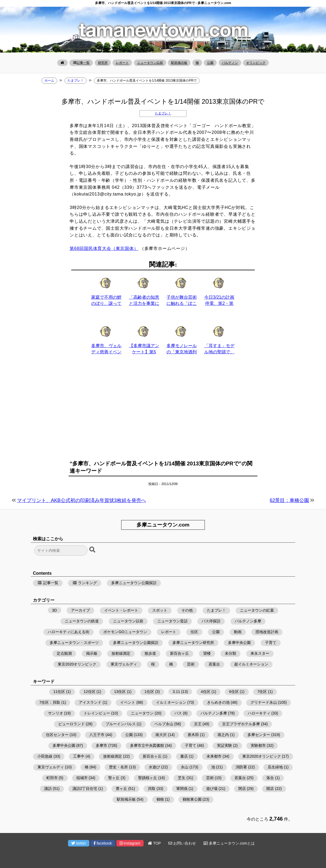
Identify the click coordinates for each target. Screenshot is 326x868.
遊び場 (212, 789)
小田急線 (45, 756)
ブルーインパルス (121, 724)
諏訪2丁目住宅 (85, 789)
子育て (271, 643)
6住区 (234, 692)
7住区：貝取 (50, 702)
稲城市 (82, 778)
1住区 (149, 692)
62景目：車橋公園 (289, 500)
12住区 (90, 692)
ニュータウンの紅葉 (257, 610)
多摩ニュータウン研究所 (193, 643)
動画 (238, 632)
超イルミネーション (251, 664)
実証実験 (225, 745)
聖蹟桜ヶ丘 (148, 778)
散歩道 (150, 653)
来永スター (260, 653)
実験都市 (258, 745)
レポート (122, 63)
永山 (185, 767)
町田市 (52, 778)
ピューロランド (72, 724)
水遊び (154, 767)
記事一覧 (81, 63)
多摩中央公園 (239, 643)
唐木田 (193, 735)
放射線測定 (121, 653)
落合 (270, 778)
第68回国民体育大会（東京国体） (104, 248)
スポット (160, 610)
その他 (187, 610)
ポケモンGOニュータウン (125, 632)
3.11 (176, 692)
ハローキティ (259, 713)
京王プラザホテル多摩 (241, 724)
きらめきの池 (218, 702)
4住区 (206, 692)
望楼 (207, 653)
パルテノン (230, 63)
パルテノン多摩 (248, 621)
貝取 (152, 789)
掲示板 (92, 653)
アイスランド (90, 702)
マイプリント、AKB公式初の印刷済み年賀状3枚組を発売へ (81, 500)
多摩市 (101, 745)
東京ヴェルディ (124, 664)
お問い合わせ (182, 843)
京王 (198, 724)
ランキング (85, 583)
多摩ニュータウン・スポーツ (74, 643)
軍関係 (182, 789)
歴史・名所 (118, 767)
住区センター (57, 735)
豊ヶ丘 (121, 789)
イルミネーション (171, 702)
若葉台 (214, 664)
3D (55, 610)
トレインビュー (97, 713)
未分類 (230, 653)
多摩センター (259, 735)
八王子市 (97, 735)
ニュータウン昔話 (172, 621)
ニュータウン (142, 713)
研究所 (103, 63)
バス (178, 713)
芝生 (182, 778)
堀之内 (223, 735)
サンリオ (56, 713)
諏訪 (48, 789)
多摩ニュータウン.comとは (229, 843)
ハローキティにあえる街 (69, 632)
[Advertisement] (163, 410)
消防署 (241, 767)
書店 (184, 756)
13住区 (120, 692)
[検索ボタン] (93, 550)
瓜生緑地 (275, 767)
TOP (154, 843)
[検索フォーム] (61, 550)
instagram (130, 843)
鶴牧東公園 (192, 799)
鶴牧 (160, 799)
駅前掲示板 (179, 63)
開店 (270, 789)
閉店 (242, 789)
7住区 (262, 692)
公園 (210, 63)
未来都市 (214, 756)
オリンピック (256, 63)
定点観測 (64, 653)
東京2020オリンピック (77, 664)
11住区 (59, 692)
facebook (103, 843)
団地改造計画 (267, 632)
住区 (194, 632)
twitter (79, 843)
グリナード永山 (264, 702)
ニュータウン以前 (150, 63)
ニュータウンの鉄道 (82, 621)
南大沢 (161, 735)
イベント (128, 702)
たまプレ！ (163, 113)
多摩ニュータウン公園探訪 (134, 583)
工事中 (79, 756)
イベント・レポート (121, 610)
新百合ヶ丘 (179, 653)
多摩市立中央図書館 (147, 745)
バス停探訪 (211, 621)
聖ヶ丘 (114, 778)
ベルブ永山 (164, 724)
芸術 (191, 664)
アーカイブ (80, 610)
